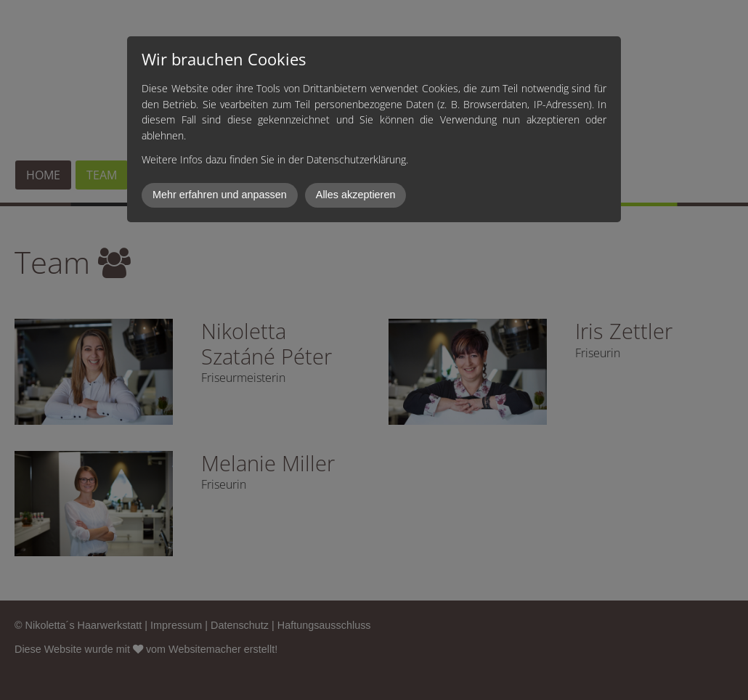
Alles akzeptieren (356, 195)
